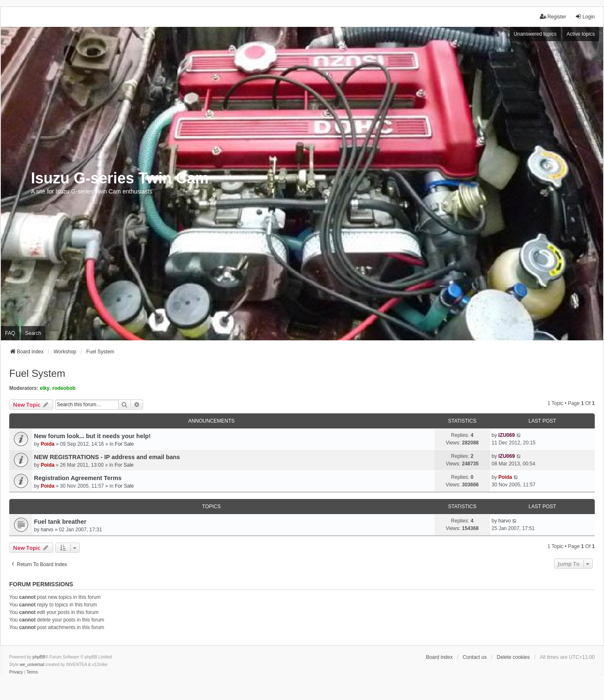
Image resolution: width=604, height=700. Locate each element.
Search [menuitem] (33, 333)
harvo (47, 530)
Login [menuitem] (585, 17)
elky (45, 388)
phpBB (39, 657)
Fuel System (37, 373)
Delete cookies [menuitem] (513, 657)
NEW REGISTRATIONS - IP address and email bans (107, 457)
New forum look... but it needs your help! (92, 436)
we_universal (32, 665)
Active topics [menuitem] (581, 34)
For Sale (124, 444)
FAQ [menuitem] (10, 333)
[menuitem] (16, 672)
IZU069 (506, 435)
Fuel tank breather (60, 522)
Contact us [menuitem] (475, 657)
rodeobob (64, 388)
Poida (48, 444)
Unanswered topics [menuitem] (535, 34)
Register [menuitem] (553, 17)
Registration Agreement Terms (78, 478)
